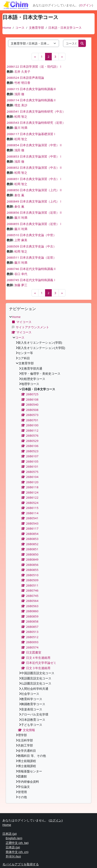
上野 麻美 (21, 240)
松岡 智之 (21, 116)
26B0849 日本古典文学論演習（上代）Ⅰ (34, 201)
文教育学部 (36, 28)
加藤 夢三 (21, 285)
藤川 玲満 (21, 128)
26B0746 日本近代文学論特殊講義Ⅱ (31, 269)
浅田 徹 (19, 94)
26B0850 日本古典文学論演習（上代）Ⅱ (34, 190)
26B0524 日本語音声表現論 (25, 78)
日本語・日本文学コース (65, 28)
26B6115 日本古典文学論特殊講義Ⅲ (31, 89)
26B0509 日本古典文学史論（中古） (31, 246)
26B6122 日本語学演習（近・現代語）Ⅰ (34, 66)
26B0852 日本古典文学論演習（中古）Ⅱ (34, 167)
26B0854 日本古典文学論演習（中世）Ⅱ (34, 145)
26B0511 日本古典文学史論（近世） (31, 257)
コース (20, 28)
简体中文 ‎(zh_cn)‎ (17, 852)
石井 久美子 (22, 71)
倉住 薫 (19, 195)
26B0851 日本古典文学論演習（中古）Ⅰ (34, 179)
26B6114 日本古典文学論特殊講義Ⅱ (31, 100)
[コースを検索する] (71, 43)
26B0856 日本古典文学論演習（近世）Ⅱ (34, 212)
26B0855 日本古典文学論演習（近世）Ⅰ (34, 224)
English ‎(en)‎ (14, 838)
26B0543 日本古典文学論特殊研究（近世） (36, 123)
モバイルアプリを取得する (21, 864)
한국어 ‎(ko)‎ (13, 856)
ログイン (86, 5)
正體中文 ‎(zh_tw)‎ (17, 843)
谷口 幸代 (21, 274)
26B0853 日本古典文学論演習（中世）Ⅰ (34, 156)
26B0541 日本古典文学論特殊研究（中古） (36, 111)
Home (7, 28)
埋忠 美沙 (21, 105)
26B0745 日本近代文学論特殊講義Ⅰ (31, 280)
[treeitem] (48, 557)
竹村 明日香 (22, 83)
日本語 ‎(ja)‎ (9, 834)
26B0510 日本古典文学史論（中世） (31, 235)
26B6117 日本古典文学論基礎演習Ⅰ (31, 134)
